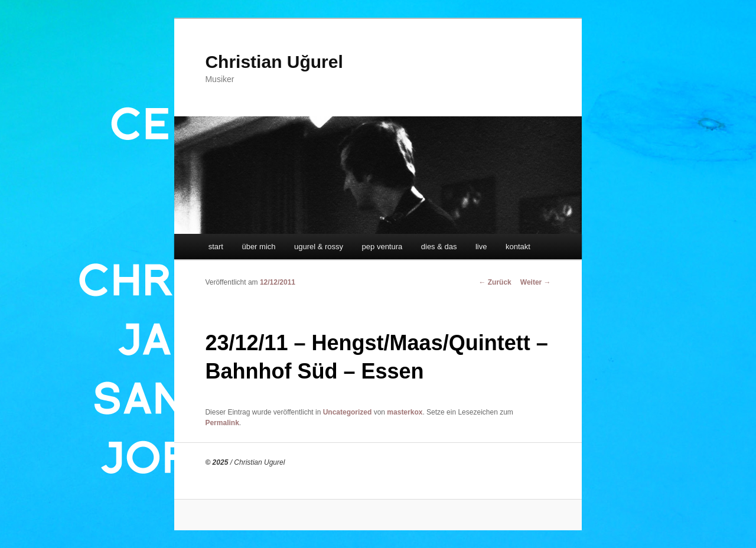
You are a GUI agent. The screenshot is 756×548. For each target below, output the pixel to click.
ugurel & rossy (319, 247)
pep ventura (382, 247)
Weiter (536, 282)
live (481, 247)
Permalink (222, 423)
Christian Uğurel (274, 62)
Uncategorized (348, 412)
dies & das (439, 247)
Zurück (495, 282)
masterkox (405, 412)
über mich (258, 247)
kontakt (518, 247)
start (216, 247)
